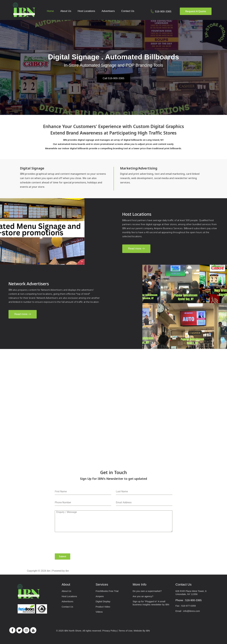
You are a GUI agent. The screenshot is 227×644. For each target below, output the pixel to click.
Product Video (103, 607)
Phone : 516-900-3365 (189, 600)
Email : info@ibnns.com (188, 611)
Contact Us (128, 11)
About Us (66, 11)
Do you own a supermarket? (147, 591)
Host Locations (86, 11)
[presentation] (114, 543)
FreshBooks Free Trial (107, 591)
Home (50, 11)
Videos (99, 612)
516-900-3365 (163, 12)
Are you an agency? (143, 596)
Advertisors (68, 601)
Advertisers (108, 11)
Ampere (100, 596)
